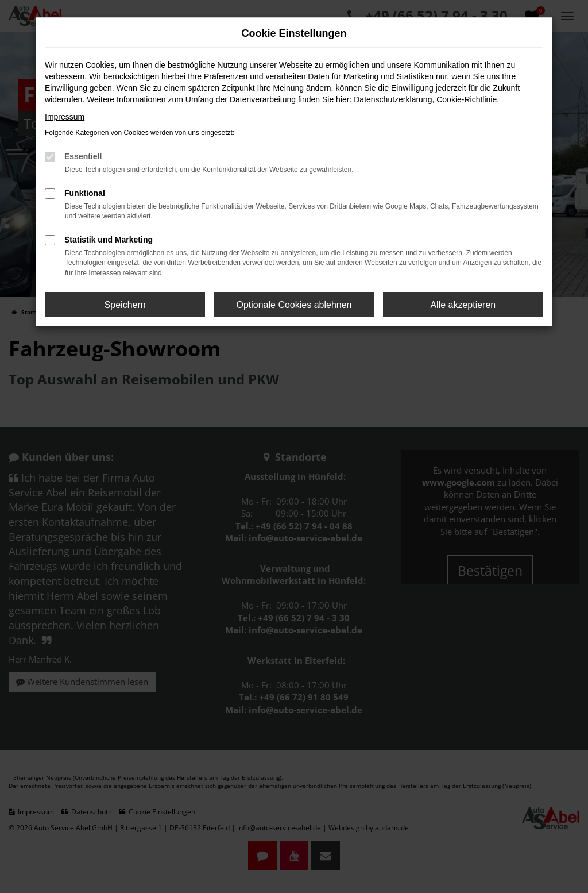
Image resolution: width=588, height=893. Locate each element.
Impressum (65, 117)
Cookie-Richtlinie (467, 99)
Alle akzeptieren (463, 305)
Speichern (125, 305)
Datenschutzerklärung (393, 99)
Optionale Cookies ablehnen (294, 305)
